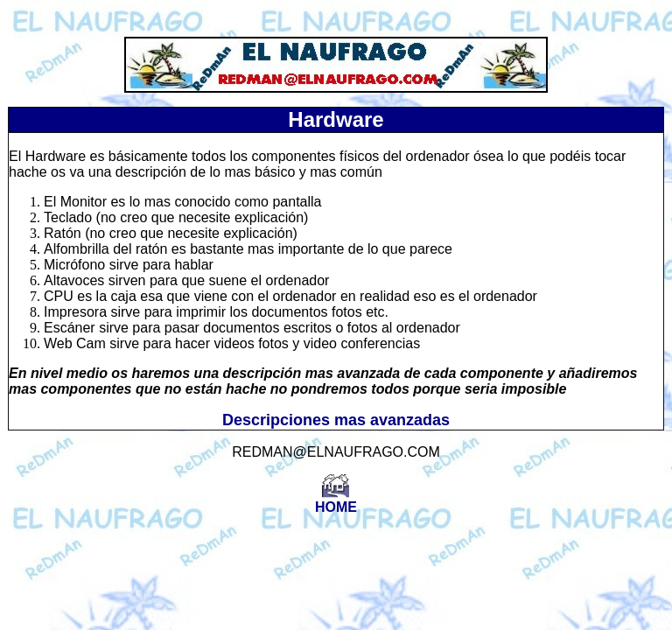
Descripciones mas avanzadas (336, 420)
